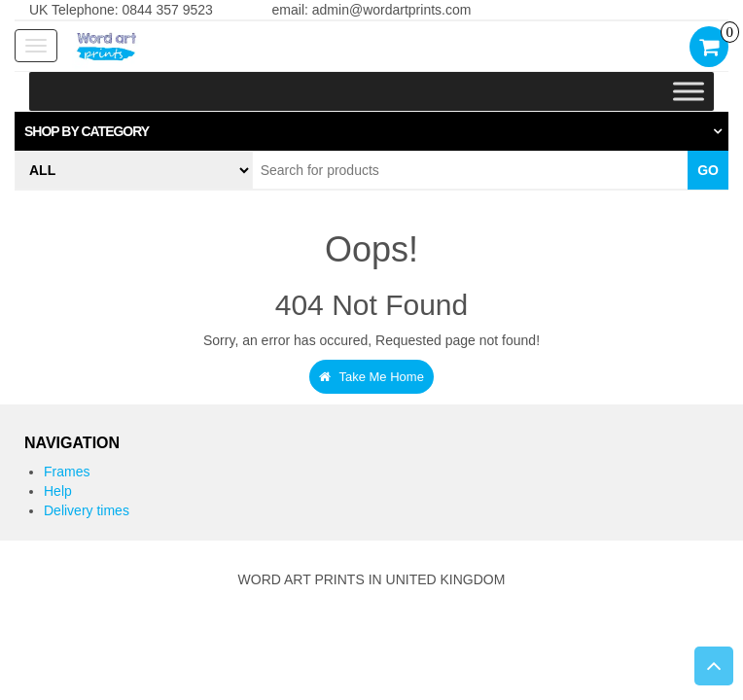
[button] (371, 131)
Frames (67, 472)
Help (58, 491)
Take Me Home (371, 377)
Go (708, 170)
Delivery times (87, 510)
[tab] (371, 131)
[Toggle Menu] (689, 92)
